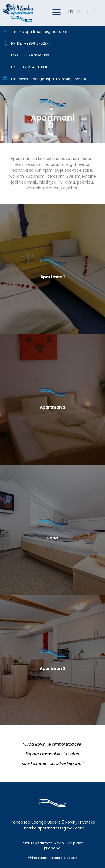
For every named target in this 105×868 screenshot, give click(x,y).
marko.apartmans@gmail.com (40, 32)
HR (71, 12)
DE (95, 12)
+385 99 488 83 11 (32, 67)
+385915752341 (37, 43)
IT (87, 12)
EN (79, 12)
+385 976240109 (35, 55)
